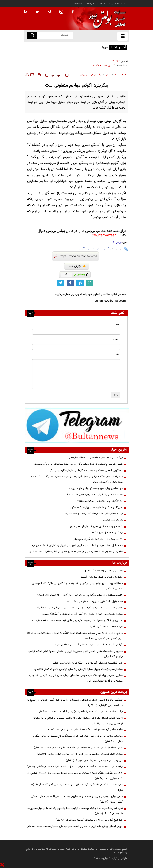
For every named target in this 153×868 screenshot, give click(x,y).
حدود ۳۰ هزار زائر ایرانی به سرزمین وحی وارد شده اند (94, 495)
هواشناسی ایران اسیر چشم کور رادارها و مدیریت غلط (94, 488)
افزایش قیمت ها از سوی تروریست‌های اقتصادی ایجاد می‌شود (89, 645)
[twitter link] (61, 283)
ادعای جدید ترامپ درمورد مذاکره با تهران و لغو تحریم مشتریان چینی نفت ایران (80, 608)
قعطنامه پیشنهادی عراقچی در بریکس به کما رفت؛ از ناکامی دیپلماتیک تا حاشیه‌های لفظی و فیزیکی (77, 586)
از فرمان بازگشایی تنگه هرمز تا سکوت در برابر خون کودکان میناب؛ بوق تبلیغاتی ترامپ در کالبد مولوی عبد (75, 776)
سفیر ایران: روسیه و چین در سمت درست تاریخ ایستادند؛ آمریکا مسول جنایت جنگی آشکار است (77, 799)
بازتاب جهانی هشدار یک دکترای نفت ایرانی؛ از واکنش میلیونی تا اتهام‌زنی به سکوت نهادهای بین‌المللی (78, 721)
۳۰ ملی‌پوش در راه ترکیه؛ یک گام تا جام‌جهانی (98, 539)
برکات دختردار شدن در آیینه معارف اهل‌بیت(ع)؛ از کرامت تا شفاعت (80, 712)
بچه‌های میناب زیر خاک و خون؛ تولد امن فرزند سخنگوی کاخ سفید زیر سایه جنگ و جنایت (78, 739)
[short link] (78, 256)
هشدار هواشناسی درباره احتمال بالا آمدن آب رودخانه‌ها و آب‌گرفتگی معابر (82, 614)
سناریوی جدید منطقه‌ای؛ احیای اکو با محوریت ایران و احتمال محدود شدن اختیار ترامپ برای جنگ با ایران (76, 654)
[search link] (32, 36)
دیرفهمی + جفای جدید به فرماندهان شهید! (94, 760)
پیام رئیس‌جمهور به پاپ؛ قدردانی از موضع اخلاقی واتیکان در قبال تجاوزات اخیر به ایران (76, 552)
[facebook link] (70, 283)
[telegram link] (80, 283)
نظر (117, 354)
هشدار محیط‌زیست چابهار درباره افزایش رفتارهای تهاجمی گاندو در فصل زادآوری (79, 669)
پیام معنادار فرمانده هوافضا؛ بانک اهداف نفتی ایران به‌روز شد (84, 730)
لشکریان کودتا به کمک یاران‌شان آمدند (102, 577)
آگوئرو (81, 249)
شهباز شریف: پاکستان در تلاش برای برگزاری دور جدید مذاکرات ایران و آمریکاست (78, 464)
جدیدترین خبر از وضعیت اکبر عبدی (103, 571)
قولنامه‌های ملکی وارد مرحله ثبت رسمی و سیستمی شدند (92, 514)
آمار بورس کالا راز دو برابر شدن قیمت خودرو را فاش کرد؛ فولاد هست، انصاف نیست (77, 620)
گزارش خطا (77, 266)
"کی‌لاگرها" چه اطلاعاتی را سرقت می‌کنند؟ (100, 501)
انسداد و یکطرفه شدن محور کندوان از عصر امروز (96, 526)
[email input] (76, 347)
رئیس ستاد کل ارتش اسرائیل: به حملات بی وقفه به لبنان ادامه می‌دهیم (78, 748)
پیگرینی (107, 249)
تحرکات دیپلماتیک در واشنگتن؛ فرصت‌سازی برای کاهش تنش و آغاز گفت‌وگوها (77, 787)
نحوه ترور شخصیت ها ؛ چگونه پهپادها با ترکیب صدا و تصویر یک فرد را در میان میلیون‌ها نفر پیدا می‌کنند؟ (75, 811)
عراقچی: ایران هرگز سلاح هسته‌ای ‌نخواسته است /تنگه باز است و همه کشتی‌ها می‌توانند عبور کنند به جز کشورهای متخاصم (75, 636)
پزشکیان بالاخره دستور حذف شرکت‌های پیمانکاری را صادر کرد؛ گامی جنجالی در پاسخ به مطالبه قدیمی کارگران (75, 703)
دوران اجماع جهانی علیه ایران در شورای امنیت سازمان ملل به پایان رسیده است (75, 826)
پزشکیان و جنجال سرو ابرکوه (107, 533)
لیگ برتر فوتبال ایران (91, 75)
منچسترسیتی (94, 249)
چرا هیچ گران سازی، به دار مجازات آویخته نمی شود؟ (89, 820)
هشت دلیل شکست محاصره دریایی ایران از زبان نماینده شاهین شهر (80, 754)
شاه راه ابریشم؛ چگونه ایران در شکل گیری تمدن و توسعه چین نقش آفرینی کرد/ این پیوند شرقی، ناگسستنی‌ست (77, 479)
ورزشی (108, 75)
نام (118, 324)
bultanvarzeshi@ (105, 236)
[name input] (76, 332)
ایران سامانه (102, 858)
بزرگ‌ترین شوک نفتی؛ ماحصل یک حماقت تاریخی (96, 458)
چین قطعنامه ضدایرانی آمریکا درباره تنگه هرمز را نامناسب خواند (88, 663)
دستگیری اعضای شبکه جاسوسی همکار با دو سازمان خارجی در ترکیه (86, 470)
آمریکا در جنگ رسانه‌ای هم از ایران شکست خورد (96, 507)
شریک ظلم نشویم (113, 520)
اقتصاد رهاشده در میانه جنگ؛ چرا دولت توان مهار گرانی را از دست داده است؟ (80, 595)
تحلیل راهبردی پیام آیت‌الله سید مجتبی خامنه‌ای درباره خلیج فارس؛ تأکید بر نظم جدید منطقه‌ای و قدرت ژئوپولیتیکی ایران (76, 678)
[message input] (76, 374)
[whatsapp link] (90, 283)
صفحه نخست (121, 75)
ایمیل (116, 339)
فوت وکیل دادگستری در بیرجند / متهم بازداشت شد (95, 601)
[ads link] (77, 425)
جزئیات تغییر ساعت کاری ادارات (105, 627)
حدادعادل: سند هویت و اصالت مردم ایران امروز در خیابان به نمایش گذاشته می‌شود (77, 545)
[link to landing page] (106, 19)
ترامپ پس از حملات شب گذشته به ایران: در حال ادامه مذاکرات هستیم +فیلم (75, 767)
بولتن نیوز (105, 121)
